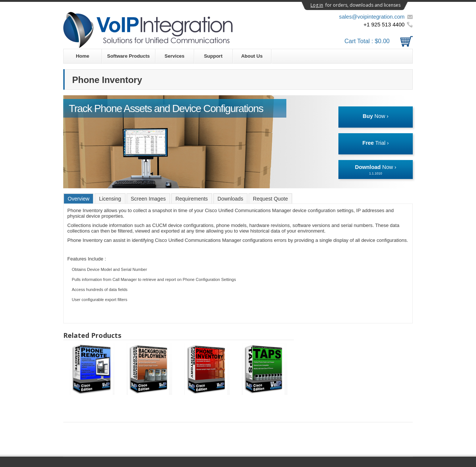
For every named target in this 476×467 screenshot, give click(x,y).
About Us (252, 56)
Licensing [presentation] (110, 199)
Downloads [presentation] (230, 199)
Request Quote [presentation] (270, 199)
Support (213, 56)
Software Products (128, 56)
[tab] (78, 199)
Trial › (376, 143)
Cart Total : (379, 41)
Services (175, 56)
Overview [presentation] (78, 199)
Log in (317, 5)
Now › (375, 116)
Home (83, 56)
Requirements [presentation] (192, 199)
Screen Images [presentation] (148, 199)
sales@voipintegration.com (372, 17)
